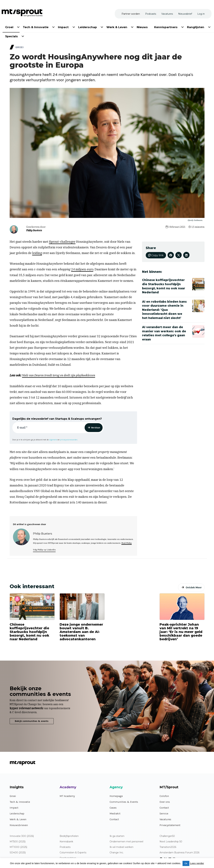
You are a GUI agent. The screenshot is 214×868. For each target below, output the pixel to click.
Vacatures (165, 819)
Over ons (165, 802)
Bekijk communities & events (32, 721)
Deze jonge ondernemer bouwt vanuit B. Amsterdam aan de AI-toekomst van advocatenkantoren (81, 632)
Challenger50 (167, 836)
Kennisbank (66, 842)
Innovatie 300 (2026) (22, 836)
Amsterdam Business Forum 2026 (179, 853)
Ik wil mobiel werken (121, 847)
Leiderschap (17, 813)
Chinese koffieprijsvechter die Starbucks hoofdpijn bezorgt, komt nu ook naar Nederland (29, 632)
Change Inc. (117, 853)
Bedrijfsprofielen (69, 836)
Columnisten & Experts (73, 853)
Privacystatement (170, 825)
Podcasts (65, 847)
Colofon (164, 796)
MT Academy (67, 796)
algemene (53, 440)
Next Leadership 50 (171, 842)
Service (164, 813)
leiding (37, 253)
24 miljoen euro (82, 269)
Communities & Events (124, 802)
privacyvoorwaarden (69, 440)
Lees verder (197, 863)
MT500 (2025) (18, 842)
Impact (14, 808)
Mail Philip (127, 543)
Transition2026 (168, 847)
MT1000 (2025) (18, 847)
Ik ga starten (117, 836)
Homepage (116, 796)
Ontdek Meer (194, 587)
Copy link (156, 255)
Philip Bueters (34, 230)
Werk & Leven (18, 819)
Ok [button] (186, 863)
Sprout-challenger (62, 242)
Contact (114, 819)
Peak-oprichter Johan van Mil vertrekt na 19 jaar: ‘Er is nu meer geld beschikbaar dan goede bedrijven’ (181, 632)
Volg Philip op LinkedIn (44, 550)
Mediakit (115, 813)
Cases (113, 808)
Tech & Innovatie (20, 802)
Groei (13, 796)
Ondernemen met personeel (126, 842)
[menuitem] (9, 27)
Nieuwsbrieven (19, 825)
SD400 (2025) (18, 853)
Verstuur (96, 428)
